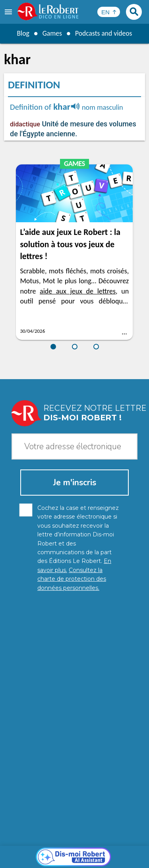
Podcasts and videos (104, 33)
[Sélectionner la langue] (109, 12)
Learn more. (121, 832)
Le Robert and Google (75, 860)
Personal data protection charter (66, 844)
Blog (22, 33)
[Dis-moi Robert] (74, 676)
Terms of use (121, 852)
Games (52, 33)
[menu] (9, 12)
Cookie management (73, 852)
